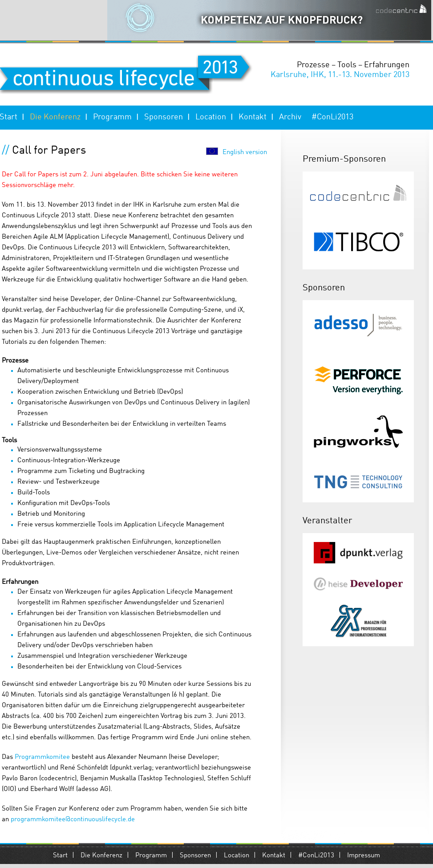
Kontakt (253, 117)
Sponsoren (164, 117)
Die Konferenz (55, 117)
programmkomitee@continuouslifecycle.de (73, 820)
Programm (112, 117)
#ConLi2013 (332, 117)
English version (245, 153)
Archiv (290, 117)
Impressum (364, 856)
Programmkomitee (42, 757)
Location (211, 117)
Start (60, 856)
